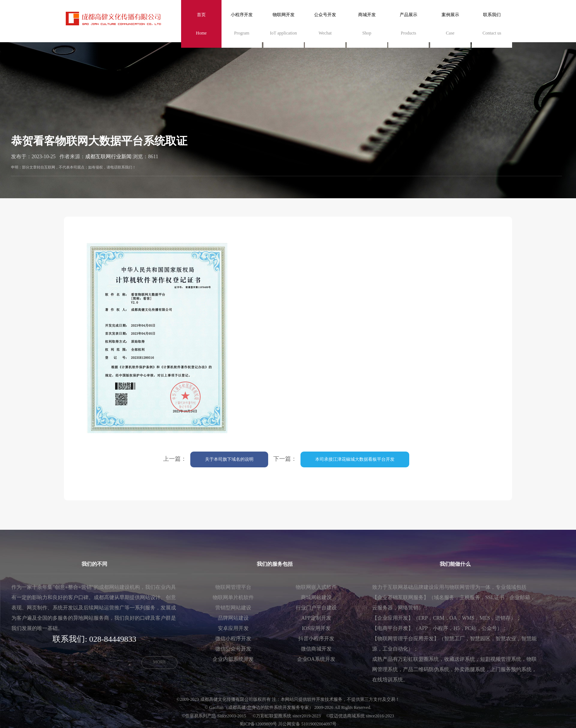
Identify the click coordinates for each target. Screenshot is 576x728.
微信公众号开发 (233, 649)
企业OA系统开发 (316, 659)
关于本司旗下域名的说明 (229, 459)
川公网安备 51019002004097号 (307, 724)
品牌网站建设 (233, 618)
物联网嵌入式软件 (316, 587)
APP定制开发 (316, 618)
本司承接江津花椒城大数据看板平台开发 (355, 459)
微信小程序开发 (233, 639)
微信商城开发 (316, 649)
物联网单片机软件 (233, 597)
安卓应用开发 (233, 628)
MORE (160, 662)
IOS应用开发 (316, 628)
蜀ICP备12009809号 (258, 724)
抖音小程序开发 (316, 639)
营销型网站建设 (233, 608)
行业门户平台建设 (316, 608)
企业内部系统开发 (233, 659)
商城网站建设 (316, 597)
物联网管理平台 (233, 587)
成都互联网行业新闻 (108, 157)
